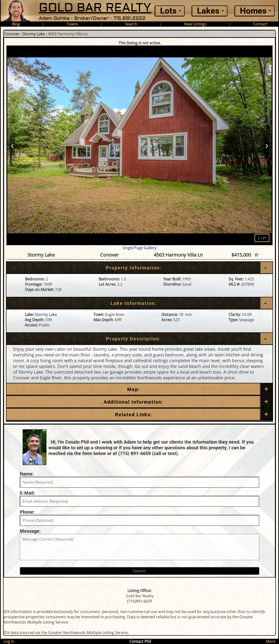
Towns (72, 24)
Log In (9, 641)
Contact (260, 24)
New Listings (195, 24)
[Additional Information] (139, 402)
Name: (27, 474)
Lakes (208, 11)
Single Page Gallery (139, 248)
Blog (16, 24)
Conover (12, 34)
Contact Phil (140, 641)
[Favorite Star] (256, 255)
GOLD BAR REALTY (95, 8)
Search (131, 24)
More (271, 641)
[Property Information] (139, 268)
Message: (30, 531)
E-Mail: (27, 493)
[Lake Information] (139, 303)
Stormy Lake (34, 34)
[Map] (139, 389)
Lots (168, 11)
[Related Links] (139, 415)
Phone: (27, 512)
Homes (253, 11)
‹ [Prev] (12, 145)
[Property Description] (139, 339)
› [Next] (267, 145)
